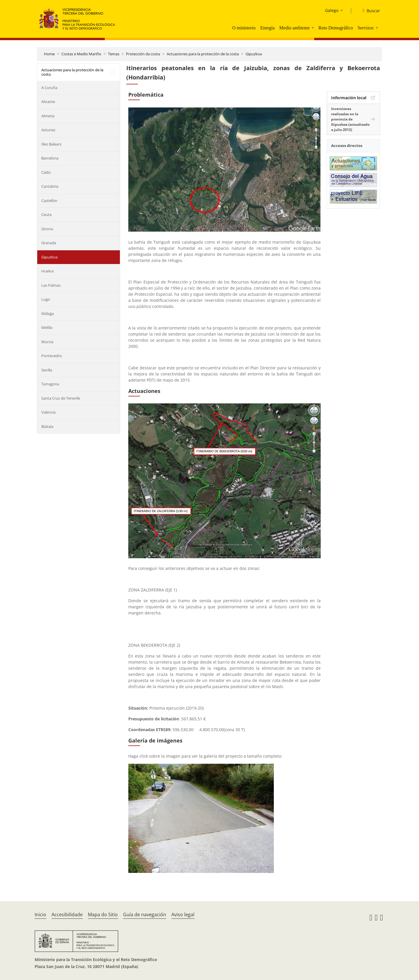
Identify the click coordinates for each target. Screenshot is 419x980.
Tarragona (50, 384)
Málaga (48, 313)
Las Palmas (51, 285)
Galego (332, 10)
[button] (313, 28)
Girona (47, 229)
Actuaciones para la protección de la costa (203, 54)
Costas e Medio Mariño (81, 54)
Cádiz (46, 172)
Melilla (47, 327)
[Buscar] (369, 11)
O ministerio (244, 28)
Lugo (46, 299)
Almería (48, 116)
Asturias (48, 130)
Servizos (366, 28)
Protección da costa (143, 54)
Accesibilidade (67, 915)
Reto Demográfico (336, 28)
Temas (114, 54)
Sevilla (47, 370)
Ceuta (46, 215)
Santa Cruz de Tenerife (61, 398)
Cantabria (50, 186)
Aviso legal (183, 915)
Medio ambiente (294, 28)
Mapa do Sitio (103, 915)
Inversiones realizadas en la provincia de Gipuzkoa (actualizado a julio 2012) (350, 119)
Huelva (47, 271)
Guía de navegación (145, 915)
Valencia (48, 412)
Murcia (47, 342)
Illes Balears (51, 144)
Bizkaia (47, 426)
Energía (267, 28)
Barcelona (50, 158)
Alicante (48, 102)
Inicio (40, 915)
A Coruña (49, 88)
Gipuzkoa (254, 54)
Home (49, 54)
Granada (49, 243)
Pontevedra (52, 356)
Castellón (49, 201)
